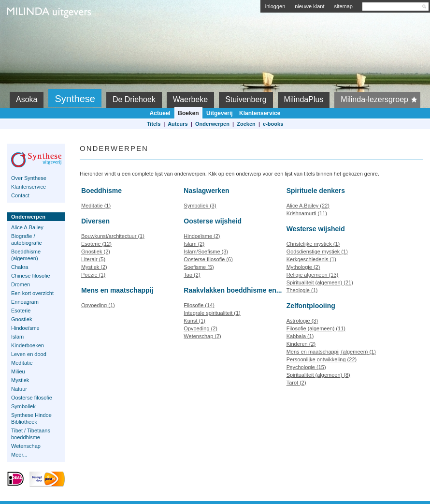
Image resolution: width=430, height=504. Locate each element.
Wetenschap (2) (202, 336)
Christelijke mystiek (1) (313, 244)
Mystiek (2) (94, 267)
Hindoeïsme (25, 328)
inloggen (275, 6)
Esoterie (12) (96, 244)
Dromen (21, 284)
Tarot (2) (296, 383)
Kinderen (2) (301, 344)
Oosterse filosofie (32, 398)
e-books (273, 124)
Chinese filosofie (31, 276)
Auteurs (178, 124)
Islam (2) (194, 244)
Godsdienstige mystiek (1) (317, 252)
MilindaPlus (304, 99)
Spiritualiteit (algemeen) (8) (318, 375)
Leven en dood (29, 354)
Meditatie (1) (96, 206)
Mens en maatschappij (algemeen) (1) (331, 352)
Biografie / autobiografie (27, 239)
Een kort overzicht (32, 293)
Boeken (188, 113)
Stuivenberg (246, 99)
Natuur (19, 389)
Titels (154, 124)
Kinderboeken (28, 345)
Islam (17, 337)
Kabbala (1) (300, 336)
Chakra (20, 267)
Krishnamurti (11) (307, 213)
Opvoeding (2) (201, 328)
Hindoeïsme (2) (202, 236)
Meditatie (22, 363)
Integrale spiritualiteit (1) (212, 313)
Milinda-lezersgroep (380, 100)
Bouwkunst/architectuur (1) (113, 236)
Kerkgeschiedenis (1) (311, 259)
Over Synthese (29, 178)
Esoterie (21, 311)
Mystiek (20, 380)
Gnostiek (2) (96, 252)
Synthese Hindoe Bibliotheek (31, 418)
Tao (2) (192, 275)
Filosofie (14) (199, 305)
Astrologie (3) (302, 321)
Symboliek (23, 406)
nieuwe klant (309, 6)
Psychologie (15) (306, 367)
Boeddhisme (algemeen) (26, 255)
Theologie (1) (302, 290)
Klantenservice (260, 113)
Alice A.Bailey (27, 227)
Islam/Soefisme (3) (206, 252)
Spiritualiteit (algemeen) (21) (320, 282)
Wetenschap (26, 446)
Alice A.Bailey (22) (308, 206)
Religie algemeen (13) (313, 275)
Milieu (18, 371)
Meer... (19, 455)
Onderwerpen (212, 124)
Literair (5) (93, 259)
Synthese (75, 99)
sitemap (343, 6)
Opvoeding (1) (98, 305)
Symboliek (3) (200, 206)
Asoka (27, 99)
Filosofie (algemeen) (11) (316, 328)
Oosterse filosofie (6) (208, 259)
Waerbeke (190, 99)
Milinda (27, 35)
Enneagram (25, 302)
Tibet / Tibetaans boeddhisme (31, 434)
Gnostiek (21, 319)
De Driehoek (134, 99)
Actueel (160, 113)
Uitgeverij (220, 113)
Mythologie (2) (303, 267)
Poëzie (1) (93, 275)
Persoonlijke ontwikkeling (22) (322, 359)
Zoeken (246, 124)
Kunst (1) (194, 321)
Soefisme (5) (199, 267)
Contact (20, 195)
